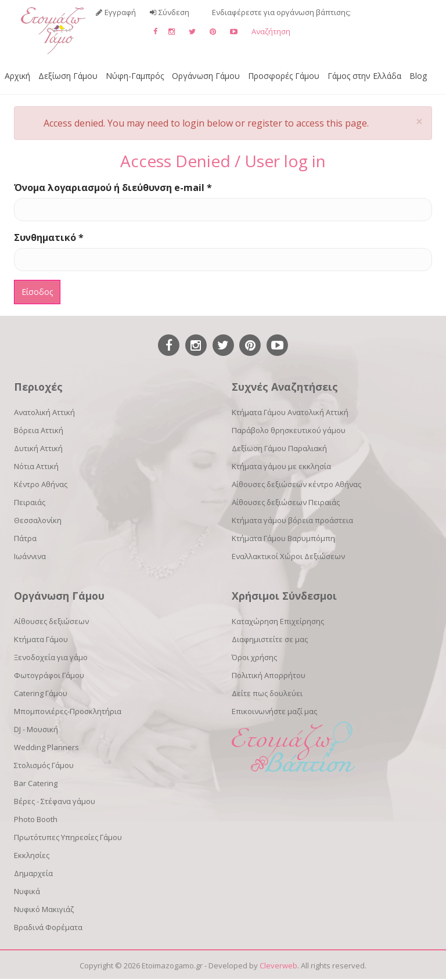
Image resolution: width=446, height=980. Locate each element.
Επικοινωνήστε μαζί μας (274, 711)
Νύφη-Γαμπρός (135, 76)
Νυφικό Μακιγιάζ (44, 909)
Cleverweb (278, 965)
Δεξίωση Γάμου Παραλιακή (279, 448)
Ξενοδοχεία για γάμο (51, 657)
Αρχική (17, 76)
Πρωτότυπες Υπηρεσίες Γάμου (68, 837)
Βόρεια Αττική (39, 430)
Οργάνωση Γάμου (206, 76)
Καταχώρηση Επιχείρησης (278, 621)
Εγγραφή (120, 12)
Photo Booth (36, 819)
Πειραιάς (30, 502)
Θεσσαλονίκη (38, 520)
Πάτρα (25, 538)
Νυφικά (27, 891)
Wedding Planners (46, 747)
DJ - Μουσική (36, 729)
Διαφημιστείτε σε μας (270, 639)
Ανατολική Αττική (44, 412)
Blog (418, 76)
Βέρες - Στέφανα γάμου (55, 801)
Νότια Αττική (36, 466)
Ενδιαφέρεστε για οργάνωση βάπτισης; (281, 12)
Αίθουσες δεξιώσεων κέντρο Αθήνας (296, 484)
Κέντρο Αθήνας (41, 484)
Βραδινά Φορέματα (48, 927)
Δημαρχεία (33, 873)
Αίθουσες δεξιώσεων (51, 621)
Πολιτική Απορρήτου (269, 675)
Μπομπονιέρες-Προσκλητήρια (68, 711)
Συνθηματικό (49, 237)
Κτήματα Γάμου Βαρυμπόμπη (283, 538)
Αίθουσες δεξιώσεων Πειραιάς (286, 502)
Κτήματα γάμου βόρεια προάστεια (292, 520)
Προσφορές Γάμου (284, 76)
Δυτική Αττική (38, 448)
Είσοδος (37, 292)
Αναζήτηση (271, 31)
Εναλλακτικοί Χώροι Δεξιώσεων (288, 556)
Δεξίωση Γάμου (68, 76)
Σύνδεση (174, 12)
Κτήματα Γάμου (41, 639)
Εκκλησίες (32, 855)
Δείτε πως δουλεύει (267, 693)
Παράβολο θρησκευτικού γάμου (289, 430)
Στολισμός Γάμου (44, 765)
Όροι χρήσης (254, 657)
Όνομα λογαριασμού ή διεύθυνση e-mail (113, 188)
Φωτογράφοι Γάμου (49, 675)
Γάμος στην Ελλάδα (364, 76)
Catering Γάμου (41, 693)
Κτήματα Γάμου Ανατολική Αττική (290, 412)
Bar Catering (36, 783)
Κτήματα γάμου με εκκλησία (281, 466)
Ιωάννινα (30, 556)
